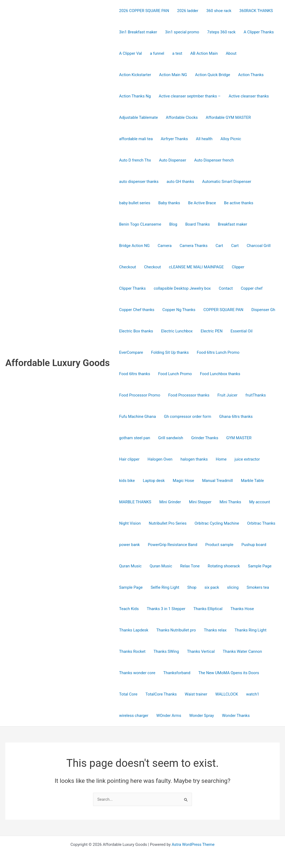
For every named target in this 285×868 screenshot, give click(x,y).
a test (177, 53)
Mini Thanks (230, 502)
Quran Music (130, 566)
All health (204, 139)
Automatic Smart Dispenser (227, 182)
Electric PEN (211, 331)
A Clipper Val (131, 53)
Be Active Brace (202, 203)
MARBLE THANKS (135, 502)
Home (221, 459)
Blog (173, 224)
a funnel (157, 53)
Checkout (128, 267)
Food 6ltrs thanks (135, 374)
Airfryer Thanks (174, 139)
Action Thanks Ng (135, 96)
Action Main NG (173, 75)
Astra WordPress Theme (193, 845)
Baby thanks (169, 203)
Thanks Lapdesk (134, 630)
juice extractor (247, 459)
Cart (219, 246)
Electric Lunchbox (177, 331)
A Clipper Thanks (259, 32)
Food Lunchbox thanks (220, 374)
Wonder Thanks (236, 716)
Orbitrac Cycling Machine (217, 523)
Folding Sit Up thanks (170, 352)
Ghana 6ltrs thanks (236, 417)
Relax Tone (190, 566)
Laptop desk (154, 481)
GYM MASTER (239, 438)
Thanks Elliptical (208, 609)
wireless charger (134, 716)
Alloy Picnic (231, 139)
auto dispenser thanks (139, 182)
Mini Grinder (170, 502)
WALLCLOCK (227, 694)
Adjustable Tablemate (139, 117)
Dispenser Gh (263, 310)
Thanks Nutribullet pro (176, 630)
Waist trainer (196, 694)
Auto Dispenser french (214, 160)
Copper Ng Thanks (179, 310)
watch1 (253, 694)
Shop (192, 587)
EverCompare (131, 352)
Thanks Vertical (201, 651)
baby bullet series (135, 203)
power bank (130, 545)
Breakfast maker (233, 224)
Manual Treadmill (217, 481)
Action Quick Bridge (213, 75)
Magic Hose (183, 481)
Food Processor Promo (140, 395)
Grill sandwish (171, 438)
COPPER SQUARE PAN (224, 310)
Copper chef (252, 288)
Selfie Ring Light (165, 587)
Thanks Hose (242, 609)
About (231, 53)
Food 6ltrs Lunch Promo (218, 352)
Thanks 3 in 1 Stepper (166, 609)
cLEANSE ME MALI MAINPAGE (196, 267)
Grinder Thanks (205, 438)
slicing (233, 587)
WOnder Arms (169, 716)
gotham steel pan (135, 438)
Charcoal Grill (259, 246)
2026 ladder (188, 11)
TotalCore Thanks (161, 694)
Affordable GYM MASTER (228, 117)
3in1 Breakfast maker (138, 32)
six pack (212, 587)
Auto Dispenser (173, 160)
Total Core (128, 694)
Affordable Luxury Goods (58, 363)
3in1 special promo (182, 32)
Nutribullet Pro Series (168, 523)
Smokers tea (258, 587)
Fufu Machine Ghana (138, 417)
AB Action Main (204, 53)
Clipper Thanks (132, 288)
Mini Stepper (200, 502)
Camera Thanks (194, 246)
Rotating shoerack (224, 566)
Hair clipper (129, 459)
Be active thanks (239, 203)
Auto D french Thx (135, 160)
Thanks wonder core (137, 673)
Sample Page (260, 566)
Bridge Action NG (134, 246)
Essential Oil (241, 331)
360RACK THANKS (256, 11)
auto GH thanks (180, 182)
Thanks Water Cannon (242, 651)
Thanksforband (177, 673)
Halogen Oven (160, 459)
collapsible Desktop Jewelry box (182, 288)
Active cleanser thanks (249, 96)
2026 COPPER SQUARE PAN (144, 11)
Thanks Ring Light (250, 630)
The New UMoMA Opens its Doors (229, 673)
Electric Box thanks (136, 331)
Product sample (219, 545)
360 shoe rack (219, 11)
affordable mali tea (136, 139)
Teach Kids (129, 609)
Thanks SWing (166, 651)
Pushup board (254, 545)
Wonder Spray (202, 716)
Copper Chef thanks (137, 310)
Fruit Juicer (227, 395)
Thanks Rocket (132, 651)
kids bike (127, 481)
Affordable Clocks (182, 117)
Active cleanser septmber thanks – (190, 96)
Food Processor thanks (189, 395)
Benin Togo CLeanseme (140, 224)
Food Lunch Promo (175, 374)
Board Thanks (198, 224)
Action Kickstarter (135, 75)
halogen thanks (194, 459)
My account (260, 502)
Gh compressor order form (188, 417)
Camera (165, 246)
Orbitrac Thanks (261, 523)
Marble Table (252, 481)
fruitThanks (256, 395)
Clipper (238, 267)
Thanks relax (215, 630)
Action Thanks (251, 75)
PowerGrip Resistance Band (173, 545)
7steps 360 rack (221, 32)
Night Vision (130, 523)
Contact (226, 288)
